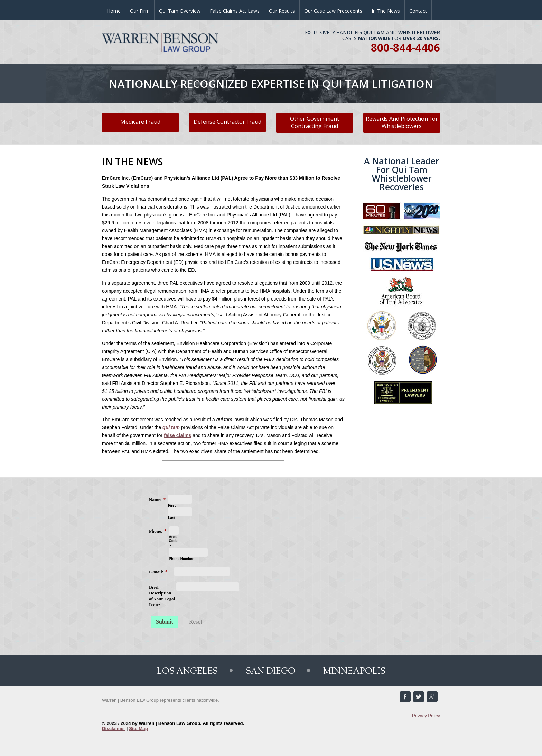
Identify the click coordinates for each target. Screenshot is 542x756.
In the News (386, 11)
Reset (196, 622)
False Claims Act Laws (235, 11)
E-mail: (156, 572)
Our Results (282, 11)
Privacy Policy (426, 716)
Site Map (138, 729)
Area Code (173, 539)
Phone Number (181, 559)
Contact (418, 11)
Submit (165, 622)
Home (114, 11)
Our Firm (140, 11)
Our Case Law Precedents (333, 11)
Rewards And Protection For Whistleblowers (402, 122)
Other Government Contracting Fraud (315, 122)
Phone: (156, 531)
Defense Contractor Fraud (227, 122)
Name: (155, 500)
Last (172, 518)
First (172, 505)
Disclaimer (114, 729)
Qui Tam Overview (180, 11)
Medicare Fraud (140, 122)
